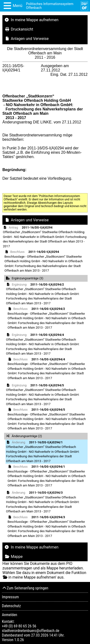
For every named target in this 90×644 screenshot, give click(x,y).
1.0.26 (19, 640)
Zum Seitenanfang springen (25, 588)
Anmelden (9, 615)
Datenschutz (11, 606)
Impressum (10, 597)
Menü (18, 6)
